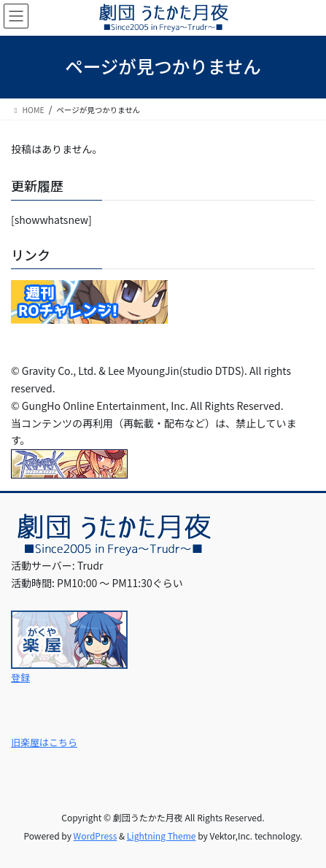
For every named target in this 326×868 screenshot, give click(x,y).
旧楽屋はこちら (44, 742)
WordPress (96, 836)
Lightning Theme (162, 836)
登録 (20, 677)
